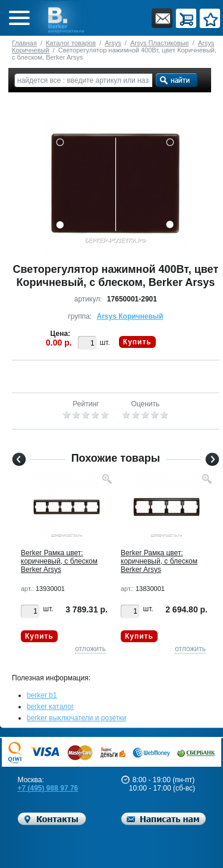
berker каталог (51, 707)
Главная (24, 43)
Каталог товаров (71, 43)
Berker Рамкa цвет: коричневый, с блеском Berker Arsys (59, 561)
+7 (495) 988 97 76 (48, 788)
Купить (137, 342)
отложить (90, 649)
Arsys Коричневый (130, 316)
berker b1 (42, 695)
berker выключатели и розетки (76, 718)
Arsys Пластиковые (160, 43)
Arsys (113, 43)
